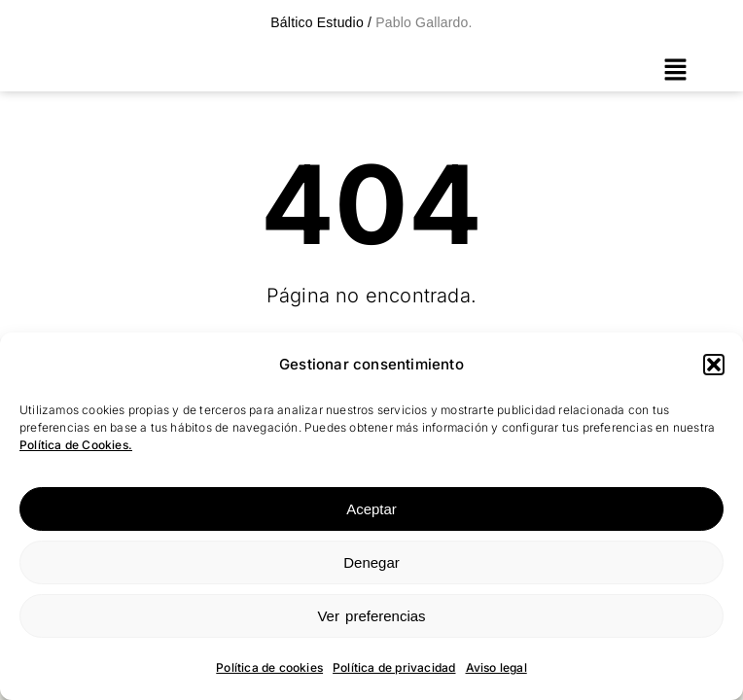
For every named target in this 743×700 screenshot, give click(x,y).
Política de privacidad (394, 667)
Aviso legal (496, 667)
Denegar (371, 562)
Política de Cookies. (76, 445)
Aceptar (371, 509)
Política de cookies (269, 667)
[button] (714, 365)
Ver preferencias (371, 616)
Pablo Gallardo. (422, 22)
